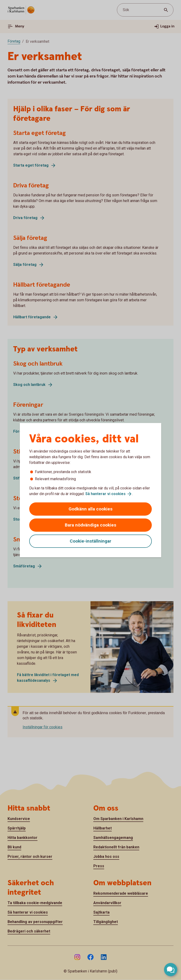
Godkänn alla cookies (90, 509)
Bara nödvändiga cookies (90, 525)
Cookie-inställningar (90, 541)
